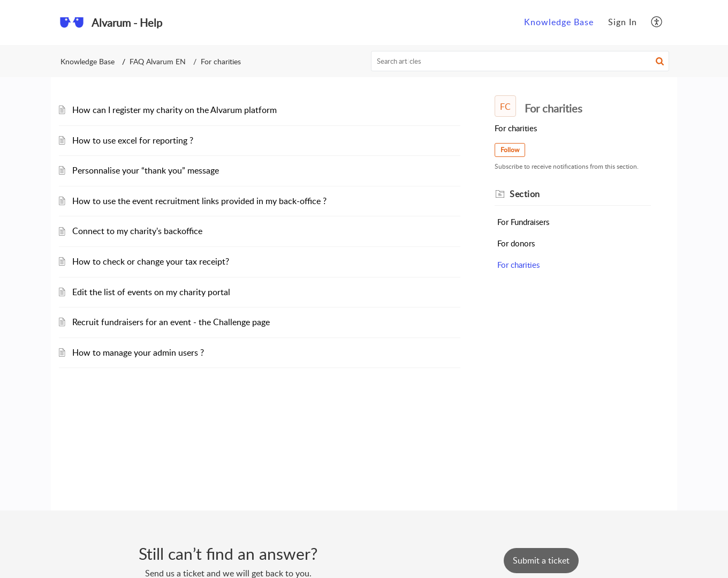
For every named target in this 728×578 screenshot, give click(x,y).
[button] (657, 22)
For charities (518, 265)
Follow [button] (510, 150)
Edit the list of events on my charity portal (151, 292)
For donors (516, 243)
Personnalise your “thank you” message (146, 170)
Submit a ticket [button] (541, 560)
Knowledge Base (559, 22)
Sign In (623, 22)
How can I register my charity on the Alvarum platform (175, 110)
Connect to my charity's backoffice (137, 231)
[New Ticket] (541, 560)
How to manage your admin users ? (138, 352)
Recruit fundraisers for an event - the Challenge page (171, 322)
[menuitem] (559, 22)
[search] (520, 61)
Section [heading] (525, 194)
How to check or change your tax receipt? (151, 261)
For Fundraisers (523, 222)
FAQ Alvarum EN (158, 61)
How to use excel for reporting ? (133, 140)
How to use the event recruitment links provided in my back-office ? (199, 201)
